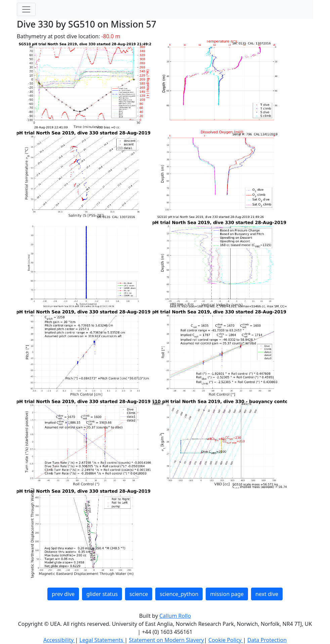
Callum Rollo (175, 616)
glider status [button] (102, 594)
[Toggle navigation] (26, 9)
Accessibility (59, 640)
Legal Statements (102, 640)
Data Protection (267, 640)
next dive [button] (267, 594)
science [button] (139, 594)
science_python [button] (179, 594)
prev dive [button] (63, 594)
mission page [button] (227, 594)
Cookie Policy (226, 640)
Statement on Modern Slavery (167, 640)
